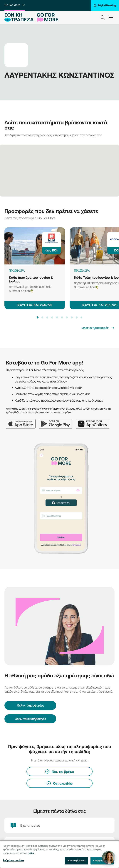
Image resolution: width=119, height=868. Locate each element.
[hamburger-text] (111, 17)
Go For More (15, 5)
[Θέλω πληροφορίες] (30, 705)
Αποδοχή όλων (77, 860)
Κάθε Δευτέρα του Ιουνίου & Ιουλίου (31, 279)
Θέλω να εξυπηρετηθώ (30, 719)
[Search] (103, 17)
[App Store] (22, 421)
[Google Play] (57, 421)
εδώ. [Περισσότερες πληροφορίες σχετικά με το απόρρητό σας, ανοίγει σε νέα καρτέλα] (32, 853)
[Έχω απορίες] (59, 825)
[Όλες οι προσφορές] (98, 328)
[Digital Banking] (105, 5)
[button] (38, 317)
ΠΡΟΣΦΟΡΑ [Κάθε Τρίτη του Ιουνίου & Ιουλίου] (82, 271)
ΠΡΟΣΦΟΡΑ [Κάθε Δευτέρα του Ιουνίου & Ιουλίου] (17, 271)
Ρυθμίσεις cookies (14, 860)
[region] (59, 854)
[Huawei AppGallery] (94, 421)
